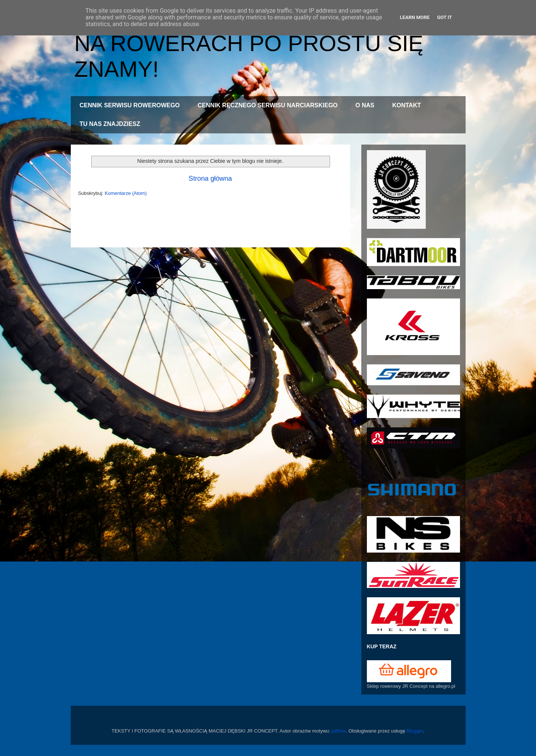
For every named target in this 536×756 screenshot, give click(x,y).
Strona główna (210, 178)
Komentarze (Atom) (126, 193)
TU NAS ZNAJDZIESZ (110, 124)
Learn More (415, 17)
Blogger (415, 731)
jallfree (339, 731)
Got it (444, 17)
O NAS (365, 105)
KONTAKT (407, 105)
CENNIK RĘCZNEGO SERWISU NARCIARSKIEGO (268, 105)
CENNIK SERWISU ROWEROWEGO (130, 105)
